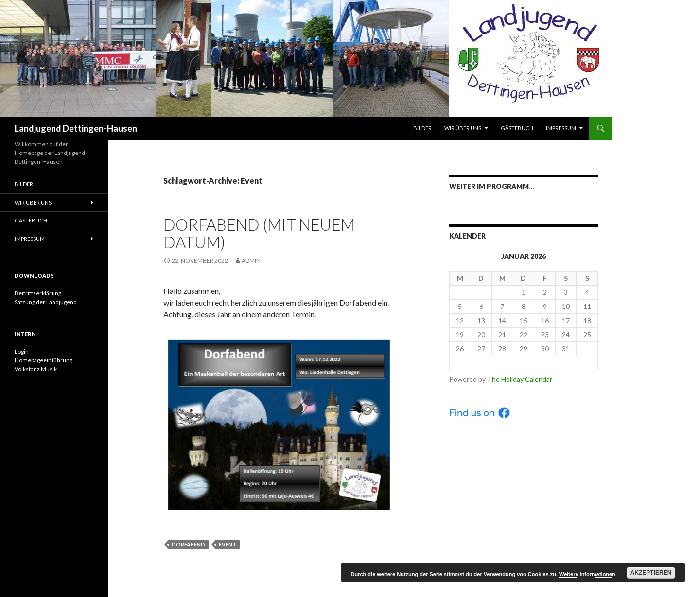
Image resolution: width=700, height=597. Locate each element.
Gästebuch (517, 128)
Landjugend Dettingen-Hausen (76, 128)
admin (251, 261)
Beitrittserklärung (38, 293)
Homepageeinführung (44, 360)
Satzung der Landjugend (46, 302)
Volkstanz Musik (36, 369)
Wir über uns (463, 128)
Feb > (566, 363)
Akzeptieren (651, 573)
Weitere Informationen (587, 574)
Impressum (561, 128)
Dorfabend (188, 544)
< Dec (481, 363)
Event (227, 544)
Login (22, 351)
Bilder (422, 128)
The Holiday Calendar (520, 379)
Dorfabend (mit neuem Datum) (259, 233)
